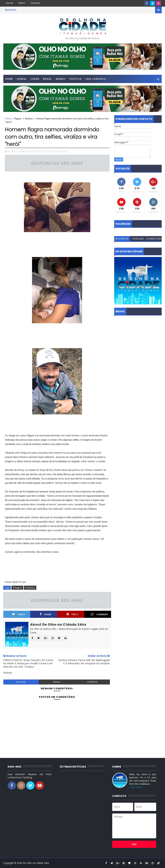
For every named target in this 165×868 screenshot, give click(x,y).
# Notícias (30, 588)
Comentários (154, 239)
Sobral (22, 79)
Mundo (61, 79)
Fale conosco (96, 79)
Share (46, 614)
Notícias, (63, 151)
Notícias (29, 119)
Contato (35, 3)
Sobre (22, 3)
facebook (92, 682)
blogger (21, 682)
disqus (57, 682)
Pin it (73, 614)
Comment (100, 614)
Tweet (19, 614)
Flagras (18, 119)
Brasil (47, 79)
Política (76, 79)
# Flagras (17, 588)
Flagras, (55, 151)
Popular (138, 239)
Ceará (35, 79)
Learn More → (137, 787)
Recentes (122, 239)
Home (9, 3)
